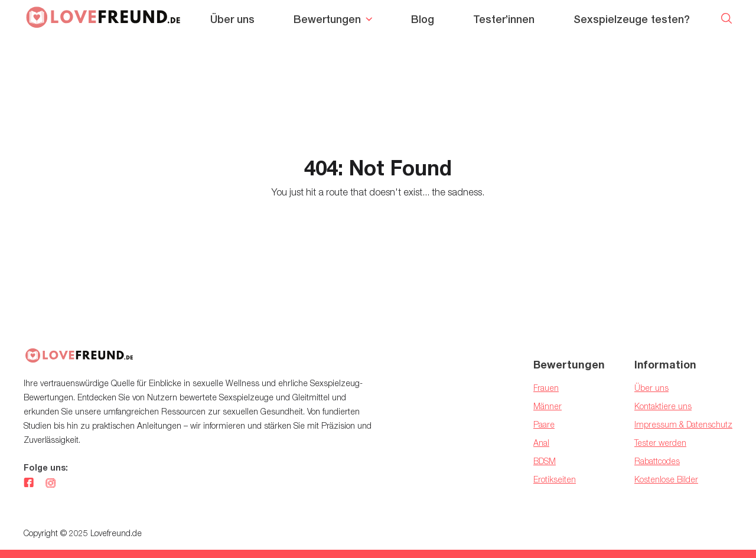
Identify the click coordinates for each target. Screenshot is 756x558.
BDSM (545, 461)
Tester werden (660, 443)
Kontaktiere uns (663, 406)
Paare (544, 424)
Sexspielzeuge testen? (632, 19)
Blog (423, 19)
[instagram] (50, 484)
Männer (548, 406)
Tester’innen (504, 19)
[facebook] (29, 484)
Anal (541, 443)
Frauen (546, 388)
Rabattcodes (657, 461)
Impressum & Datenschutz (683, 424)
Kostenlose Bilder (666, 479)
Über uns (232, 19)
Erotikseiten (555, 479)
